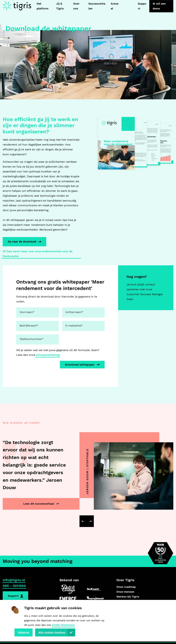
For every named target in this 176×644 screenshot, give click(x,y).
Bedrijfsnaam (29, 326)
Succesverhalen (97, 6)
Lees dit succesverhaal (39, 504)
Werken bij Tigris (128, 597)
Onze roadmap (126, 587)
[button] (83, 521)
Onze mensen (125, 592)
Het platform (43, 6)
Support (142, 6)
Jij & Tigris (60, 6)
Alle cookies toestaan (52, 632)
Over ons (76, 6)
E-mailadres (74, 326)
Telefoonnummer (32, 339)
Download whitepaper (80, 365)
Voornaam (27, 312)
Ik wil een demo (159, 6)
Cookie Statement (63, 625)
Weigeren (24, 632)
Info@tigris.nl (14, 580)
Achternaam (74, 312)
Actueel (115, 6)
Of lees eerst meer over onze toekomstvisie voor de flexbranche (38, 254)
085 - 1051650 (14, 586)
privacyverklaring (48, 355)
